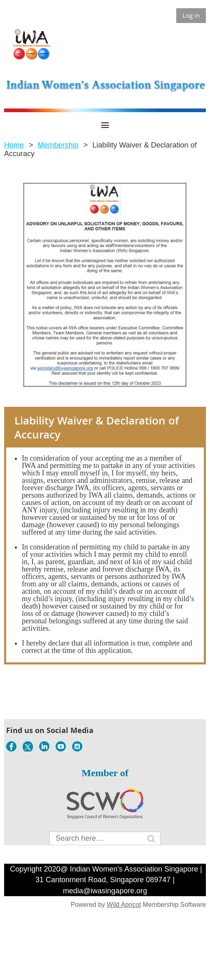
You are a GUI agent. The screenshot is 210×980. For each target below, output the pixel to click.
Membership (58, 145)
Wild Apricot (124, 905)
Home (14, 145)
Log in (191, 15)
